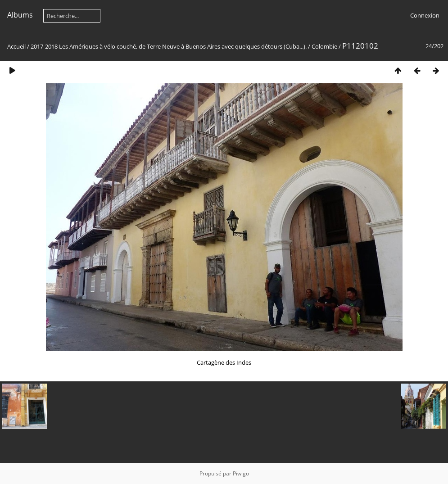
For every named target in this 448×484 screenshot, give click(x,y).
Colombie (324, 46)
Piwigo (241, 473)
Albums (20, 15)
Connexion (425, 15)
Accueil (16, 46)
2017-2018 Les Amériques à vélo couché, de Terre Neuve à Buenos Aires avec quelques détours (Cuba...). (169, 46)
